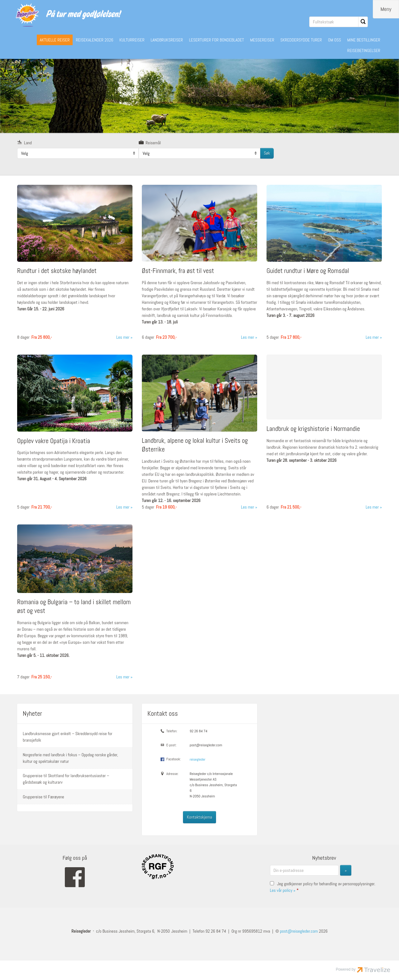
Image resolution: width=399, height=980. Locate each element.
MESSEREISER (262, 40)
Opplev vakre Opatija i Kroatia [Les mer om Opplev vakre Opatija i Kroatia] (54, 440)
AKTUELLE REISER (55, 40)
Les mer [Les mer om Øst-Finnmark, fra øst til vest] (248, 337)
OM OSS (334, 40)
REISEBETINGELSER (364, 50)
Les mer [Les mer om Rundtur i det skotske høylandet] (123, 337)
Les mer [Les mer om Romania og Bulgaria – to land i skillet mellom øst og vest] (123, 676)
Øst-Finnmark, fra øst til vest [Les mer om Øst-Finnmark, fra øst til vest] (178, 270)
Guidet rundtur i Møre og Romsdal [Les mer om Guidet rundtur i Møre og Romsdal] (308, 270)
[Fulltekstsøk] (334, 22)
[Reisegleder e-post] (299, 931)
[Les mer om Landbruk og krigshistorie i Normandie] (324, 435)
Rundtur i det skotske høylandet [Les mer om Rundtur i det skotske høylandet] (57, 270)
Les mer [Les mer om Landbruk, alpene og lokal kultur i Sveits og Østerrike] (248, 507)
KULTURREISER (132, 40)
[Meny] (386, 9)
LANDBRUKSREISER (167, 40)
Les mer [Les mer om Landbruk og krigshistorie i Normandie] (372, 507)
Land (24, 142)
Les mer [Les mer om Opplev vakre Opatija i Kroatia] (123, 507)
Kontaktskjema (200, 817)
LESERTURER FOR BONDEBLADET (216, 40)
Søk (267, 153)
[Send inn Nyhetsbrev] (346, 870)
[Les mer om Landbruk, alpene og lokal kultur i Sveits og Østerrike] (199, 435)
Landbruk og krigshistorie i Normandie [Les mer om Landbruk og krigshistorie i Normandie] (313, 428)
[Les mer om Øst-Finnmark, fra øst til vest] (199, 265)
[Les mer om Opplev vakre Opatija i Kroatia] (75, 435)
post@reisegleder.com (206, 745)
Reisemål (150, 142)
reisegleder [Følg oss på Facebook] (197, 759)
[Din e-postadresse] (304, 870)
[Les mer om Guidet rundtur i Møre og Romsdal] (324, 265)
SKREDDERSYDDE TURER (301, 40)
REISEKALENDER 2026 (94, 40)
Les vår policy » (283, 890)
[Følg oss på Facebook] (75, 877)
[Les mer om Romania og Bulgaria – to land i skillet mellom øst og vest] (75, 604)
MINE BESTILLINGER (364, 40)
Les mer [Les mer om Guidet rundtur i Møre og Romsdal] (372, 337)
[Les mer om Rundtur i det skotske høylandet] (75, 265)
